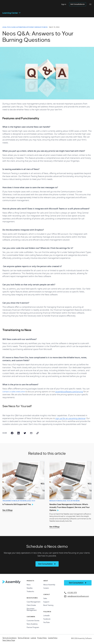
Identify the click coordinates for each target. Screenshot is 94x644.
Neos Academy (32, 624)
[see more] (47, 564)
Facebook (47, 619)
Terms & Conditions (9, 638)
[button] (90, 6)
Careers (46, 588)
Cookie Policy (53, 638)
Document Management (32, 610)
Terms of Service (24, 638)
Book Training (48, 605)
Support (46, 602)
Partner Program (33, 628)
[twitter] (25, 433)
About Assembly (49, 585)
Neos (29, 585)
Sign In (64, 4)
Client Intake (31, 605)
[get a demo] (78, 4)
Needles (30, 588)
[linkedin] (18, 433)
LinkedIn (47, 616)
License (33, 638)
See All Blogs (8, 510)
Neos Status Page (9, 640)
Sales (45, 599)
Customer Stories (33, 621)
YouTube (46, 623)
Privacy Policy (42, 638)
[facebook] (12, 433)
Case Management (34, 602)
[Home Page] (12, 583)
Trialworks (30, 592)
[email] (31, 433)
